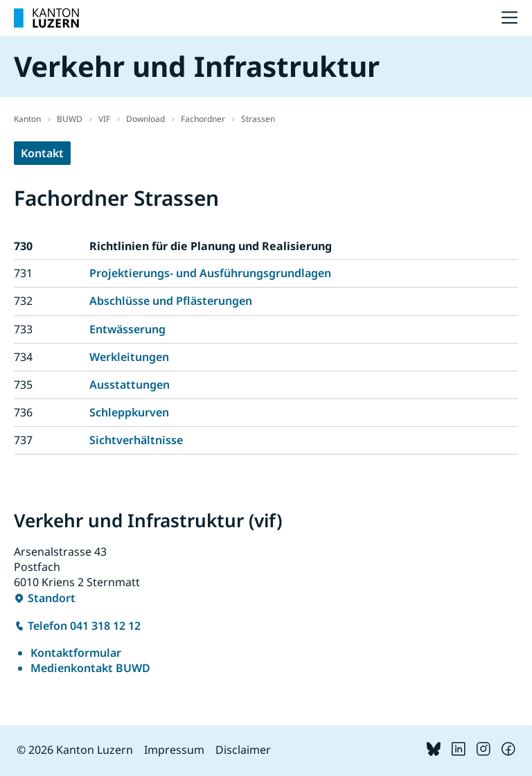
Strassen (258, 119)
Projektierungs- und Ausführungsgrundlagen (210, 273)
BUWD (70, 119)
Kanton (27, 119)
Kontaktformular (76, 653)
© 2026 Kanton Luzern (75, 750)
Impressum (174, 750)
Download (145, 119)
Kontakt (42, 153)
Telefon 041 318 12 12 (84, 626)
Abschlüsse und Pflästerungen (171, 301)
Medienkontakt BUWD (90, 668)
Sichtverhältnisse (136, 440)
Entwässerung (127, 329)
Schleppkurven (129, 412)
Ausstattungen (130, 385)
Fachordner (203, 119)
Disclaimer (243, 750)
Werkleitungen (129, 357)
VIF (104, 119)
